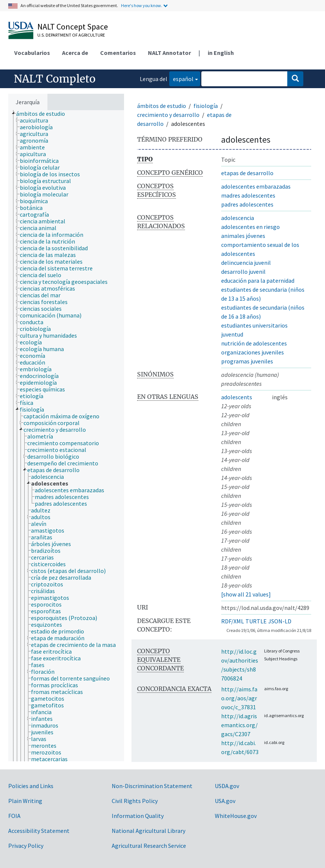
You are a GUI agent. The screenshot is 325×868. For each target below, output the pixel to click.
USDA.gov (227, 786)
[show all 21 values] (246, 594)
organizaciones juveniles (253, 352)
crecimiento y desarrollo (168, 115)
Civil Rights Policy (135, 801)
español (181, 78)
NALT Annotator (169, 53)
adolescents (237, 397)
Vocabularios (32, 53)
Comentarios (118, 53)
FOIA (14, 816)
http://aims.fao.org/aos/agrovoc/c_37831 (239, 698)
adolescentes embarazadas (256, 186)
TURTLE (256, 621)
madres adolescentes (248, 195)
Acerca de (75, 53)
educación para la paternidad (258, 280)
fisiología (206, 106)
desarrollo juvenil (243, 272)
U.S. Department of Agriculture (71, 35)
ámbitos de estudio (162, 106)
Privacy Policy (26, 846)
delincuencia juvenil (246, 263)
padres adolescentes (247, 204)
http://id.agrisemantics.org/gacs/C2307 (239, 725)
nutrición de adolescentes (254, 343)
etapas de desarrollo (247, 173)
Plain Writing (25, 801)
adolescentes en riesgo (250, 227)
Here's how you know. (142, 5)
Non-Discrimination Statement (152, 786)
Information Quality (138, 816)
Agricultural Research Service (149, 846)
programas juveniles (247, 361)
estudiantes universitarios (254, 325)
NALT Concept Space (73, 27)
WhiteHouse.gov (236, 816)
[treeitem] (44, 114)
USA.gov (225, 801)
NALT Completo (55, 79)
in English (221, 53)
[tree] (66, 436)
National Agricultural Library (148, 831)
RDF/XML (233, 621)
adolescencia (238, 218)
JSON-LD (280, 621)
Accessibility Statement (39, 831)
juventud (232, 334)
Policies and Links (31, 786)
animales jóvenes (243, 236)
